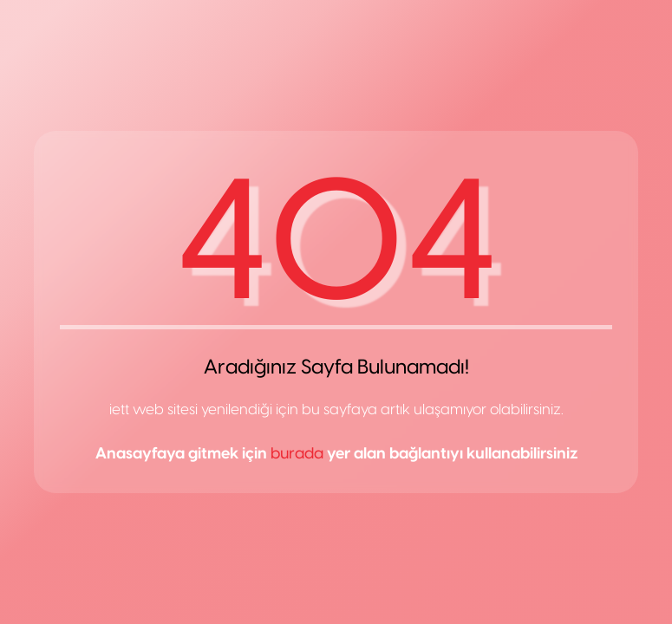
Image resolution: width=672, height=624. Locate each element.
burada (297, 453)
